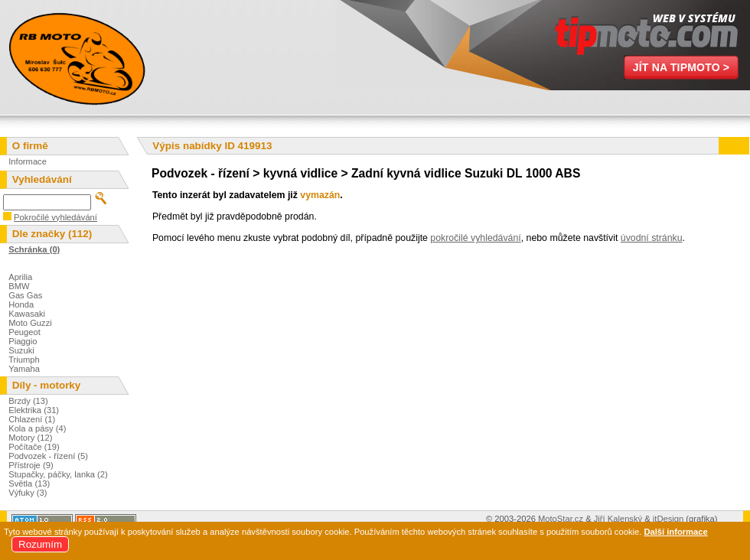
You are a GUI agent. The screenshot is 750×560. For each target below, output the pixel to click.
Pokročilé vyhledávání (55, 217)
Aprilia (20, 277)
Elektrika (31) (34, 410)
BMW (19, 286)
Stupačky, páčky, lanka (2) (58, 474)
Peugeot (24, 332)
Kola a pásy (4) (37, 428)
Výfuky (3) (28, 493)
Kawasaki (27, 314)
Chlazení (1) (32, 419)
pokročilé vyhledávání (475, 238)
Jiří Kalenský (618, 519)
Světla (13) (29, 483)
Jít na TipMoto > (682, 67)
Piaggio (23, 341)
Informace (28, 161)
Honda (21, 304)
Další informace (675, 532)
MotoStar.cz (561, 519)
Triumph (24, 360)
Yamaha (24, 369)
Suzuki (21, 350)
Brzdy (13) (28, 401)
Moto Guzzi (30, 323)
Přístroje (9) (31, 465)
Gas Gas (25, 295)
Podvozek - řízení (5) (48, 456)
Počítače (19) (34, 447)
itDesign (668, 519)
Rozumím (40, 544)
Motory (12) (30, 438)
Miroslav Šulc (77, 57)
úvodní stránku (652, 238)
